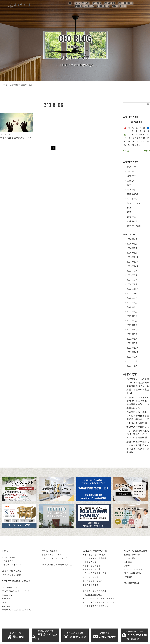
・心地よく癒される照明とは (95, 606)
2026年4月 (132, 239)
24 (140, 141)
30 (137, 145)
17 (140, 138)
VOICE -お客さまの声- (12, 571)
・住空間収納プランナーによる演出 (98, 598)
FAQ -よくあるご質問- (12, 575)
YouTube (6, 606)
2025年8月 (132, 275)
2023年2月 (132, 320)
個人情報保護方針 (132, 583)
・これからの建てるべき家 (95, 573)
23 (137, 141)
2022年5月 (132, 339)
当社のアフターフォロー (93, 581)
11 (144, 134)
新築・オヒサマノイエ (52, 555)
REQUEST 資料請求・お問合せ (16, 581)
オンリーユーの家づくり (94, 577)
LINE (4, 602)
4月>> (147, 150)
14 (129, 138)
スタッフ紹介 (130, 558)
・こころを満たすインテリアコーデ (98, 602)
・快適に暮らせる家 (91, 569)
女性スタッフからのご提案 (95, 591)
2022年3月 (132, 343)
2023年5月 (132, 307)
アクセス (128, 566)
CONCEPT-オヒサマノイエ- (95, 551)
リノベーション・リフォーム (55, 558)
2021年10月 (133, 352)
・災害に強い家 (90, 562)
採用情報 (128, 577)
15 (133, 138)
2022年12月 (133, 329)
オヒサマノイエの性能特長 (95, 558)
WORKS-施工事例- (50, 551)
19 (148, 138)
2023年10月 (133, 293)
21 (129, 141)
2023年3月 (132, 316)
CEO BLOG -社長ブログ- (13, 587)
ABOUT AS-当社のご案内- (136, 551)
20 (125, 141)
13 (125, 138)
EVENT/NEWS (9, 557)
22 (133, 141)
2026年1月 (132, 253)
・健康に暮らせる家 (91, 566)
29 (133, 145)
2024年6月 (132, 280)
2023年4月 (132, 311)
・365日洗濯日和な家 (92, 595)
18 (144, 138)
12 (148, 134)
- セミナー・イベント (12, 565)
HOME (5, 551)
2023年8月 (132, 298)
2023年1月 (132, 325)
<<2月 (126, 150)
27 (125, 145)
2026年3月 (132, 244)
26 (148, 141)
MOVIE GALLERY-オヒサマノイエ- (57, 565)
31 (140, 145)
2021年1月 (132, 366)
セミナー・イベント (133, 569)
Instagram (7, 595)
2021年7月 (132, 357)
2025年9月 (132, 271)
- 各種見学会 (8, 561)
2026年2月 (132, 248)
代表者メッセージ (132, 555)
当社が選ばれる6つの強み (94, 555)
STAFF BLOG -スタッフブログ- (16, 591)
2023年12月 (133, 289)
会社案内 (128, 562)
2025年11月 (133, 262)
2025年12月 (133, 257)
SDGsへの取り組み (133, 573)
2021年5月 (132, 361)
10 (140, 134)
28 (129, 145)
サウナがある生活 (90, 585)
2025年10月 (133, 266)
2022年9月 (132, 334)
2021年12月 (133, 348)
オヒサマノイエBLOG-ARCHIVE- (17, 610)
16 (137, 138)
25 (144, 141)
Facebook (7, 598)
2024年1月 (132, 284)
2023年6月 (132, 302)
